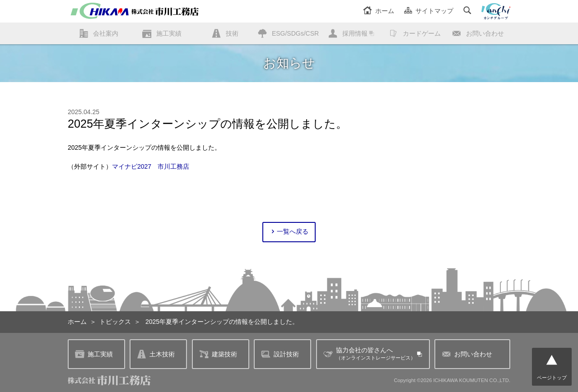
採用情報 (355, 33)
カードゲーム (422, 33)
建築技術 (218, 354)
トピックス (115, 322)
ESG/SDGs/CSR (295, 33)
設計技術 (280, 354)
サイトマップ (429, 11)
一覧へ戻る (289, 232)
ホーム (379, 11)
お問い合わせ (485, 33)
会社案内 (106, 33)
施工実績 (169, 33)
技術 (232, 33)
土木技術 (156, 354)
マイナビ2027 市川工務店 (151, 166)
